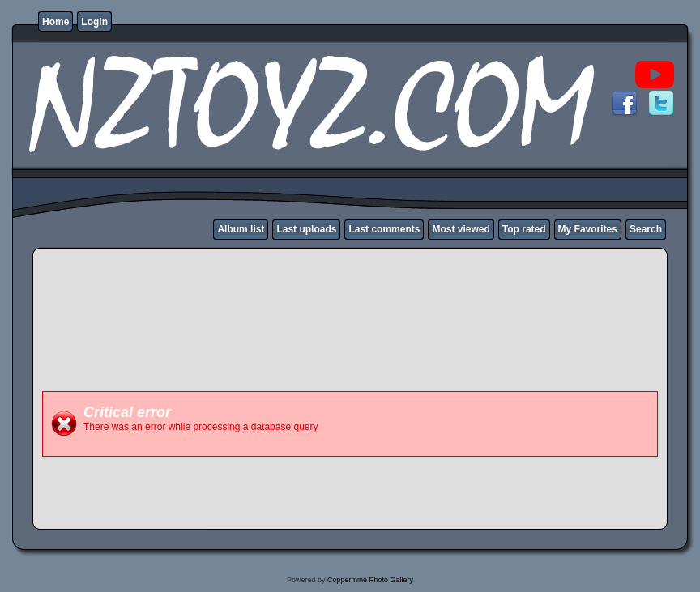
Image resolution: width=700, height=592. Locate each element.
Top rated (524, 229)
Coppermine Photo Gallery (370, 580)
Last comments (384, 229)
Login (94, 22)
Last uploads (306, 229)
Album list (241, 229)
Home (55, 22)
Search (646, 229)
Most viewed (461, 229)
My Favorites (588, 229)
